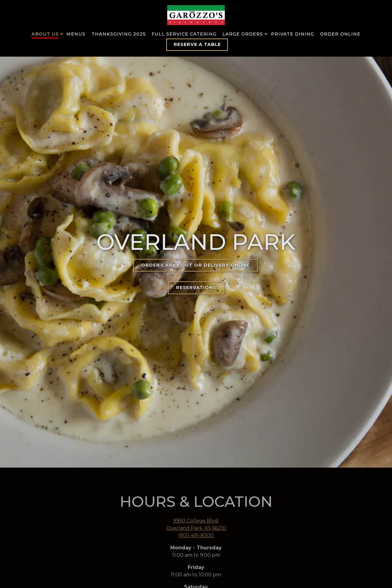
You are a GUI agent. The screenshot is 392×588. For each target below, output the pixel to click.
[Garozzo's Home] (196, 15)
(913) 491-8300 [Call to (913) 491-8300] (196, 515)
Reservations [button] (196, 277)
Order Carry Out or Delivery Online (196, 255)
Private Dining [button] (293, 34)
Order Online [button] (340, 34)
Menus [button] (76, 34)
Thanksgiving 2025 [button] (119, 34)
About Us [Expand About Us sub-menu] (46, 34)
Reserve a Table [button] (197, 44)
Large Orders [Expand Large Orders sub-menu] (244, 34)
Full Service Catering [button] (184, 34)
